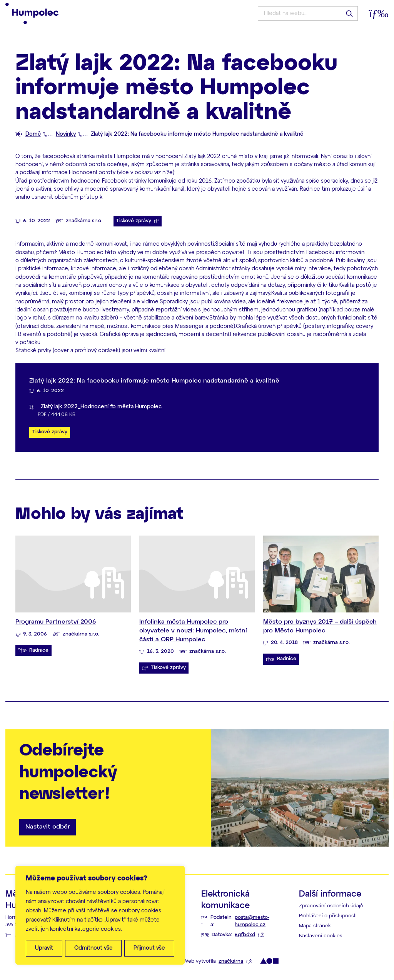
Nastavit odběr (48, 827)
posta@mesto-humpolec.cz (252, 921)
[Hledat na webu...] (308, 13)
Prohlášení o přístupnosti (328, 916)
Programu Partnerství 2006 (56, 622)
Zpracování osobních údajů (331, 906)
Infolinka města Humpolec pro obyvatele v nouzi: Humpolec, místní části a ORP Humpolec (193, 631)
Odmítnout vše (93, 948)
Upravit (44, 948)
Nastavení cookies (321, 936)
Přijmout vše (149, 948)
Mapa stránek (315, 926)
